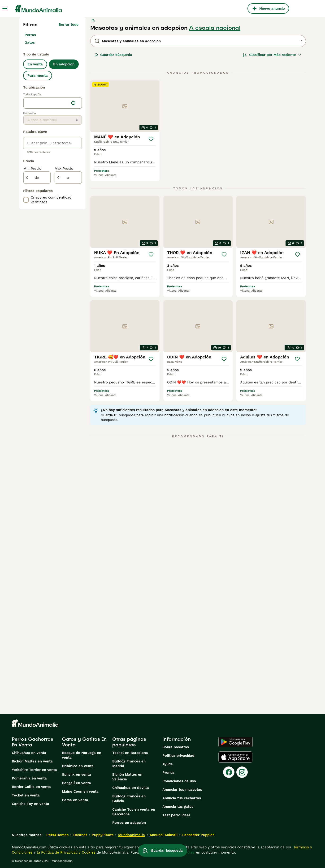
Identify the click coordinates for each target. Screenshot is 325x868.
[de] (37, 178)
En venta (35, 64)
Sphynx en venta (76, 774)
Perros (30, 35)
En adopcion (64, 64)
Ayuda (168, 764)
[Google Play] (236, 742)
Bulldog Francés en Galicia (129, 799)
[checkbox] (26, 200)
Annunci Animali (164, 835)
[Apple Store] (235, 757)
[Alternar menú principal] (5, 9)
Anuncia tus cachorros (182, 798)
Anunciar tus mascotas (182, 790)
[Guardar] (151, 139)
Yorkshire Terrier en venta (34, 770)
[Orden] (272, 55)
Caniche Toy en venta (30, 804)
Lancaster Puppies (198, 835)
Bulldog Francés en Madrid (129, 764)
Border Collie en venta (31, 787)
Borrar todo (69, 25)
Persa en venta (75, 800)
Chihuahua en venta (29, 753)
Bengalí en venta (76, 783)
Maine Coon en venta (80, 791)
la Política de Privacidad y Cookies (66, 852)
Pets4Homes (57, 835)
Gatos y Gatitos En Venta (84, 742)
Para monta (38, 76)
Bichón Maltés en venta (32, 761)
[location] (53, 103)
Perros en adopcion (129, 823)
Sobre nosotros (176, 747)
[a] (68, 178)
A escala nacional (215, 28)
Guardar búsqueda (113, 55)
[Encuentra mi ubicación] (73, 103)
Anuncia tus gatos (178, 807)
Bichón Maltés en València (127, 777)
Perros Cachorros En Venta (32, 742)
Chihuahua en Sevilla (131, 788)
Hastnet (80, 835)
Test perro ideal (176, 815)
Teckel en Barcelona (130, 753)
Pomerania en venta (29, 778)
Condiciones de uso (179, 781)
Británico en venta (78, 766)
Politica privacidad (178, 756)
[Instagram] (242, 772)
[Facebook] (229, 772)
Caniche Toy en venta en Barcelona (134, 812)
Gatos (30, 43)
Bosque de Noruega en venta (82, 755)
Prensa (168, 773)
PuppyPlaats (103, 835)
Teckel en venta (26, 795)
